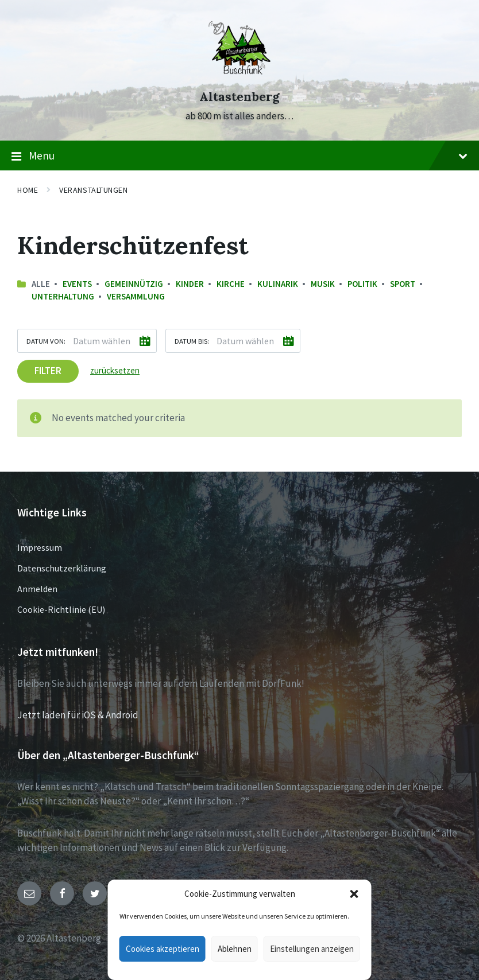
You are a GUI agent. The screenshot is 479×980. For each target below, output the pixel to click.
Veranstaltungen (93, 190)
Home (28, 190)
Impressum (40, 547)
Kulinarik (278, 284)
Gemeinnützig (134, 284)
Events (77, 284)
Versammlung (136, 296)
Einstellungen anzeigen (312, 949)
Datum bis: (192, 341)
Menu (239, 156)
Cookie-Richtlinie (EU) (61, 609)
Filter (48, 371)
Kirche (231, 284)
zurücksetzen (115, 370)
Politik (362, 284)
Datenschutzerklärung (62, 568)
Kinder (190, 284)
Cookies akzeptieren (163, 949)
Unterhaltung (63, 296)
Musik (323, 284)
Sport (403, 284)
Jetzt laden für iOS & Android (78, 715)
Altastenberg (239, 97)
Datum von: (46, 341)
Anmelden (37, 589)
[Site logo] (239, 76)
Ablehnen (235, 949)
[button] (354, 894)
